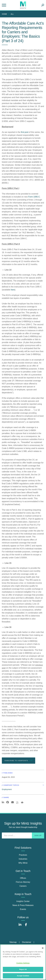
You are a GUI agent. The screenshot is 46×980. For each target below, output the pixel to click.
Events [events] (23, 909)
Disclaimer (27, 942)
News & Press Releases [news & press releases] (23, 905)
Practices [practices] (23, 855)
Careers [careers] (23, 886)
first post (25, 132)
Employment (7, 789)
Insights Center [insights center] (23, 901)
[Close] (43, 948)
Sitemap (13, 942)
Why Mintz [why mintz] (23, 863)
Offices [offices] (23, 878)
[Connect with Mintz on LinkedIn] (20, 926)
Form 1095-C (34, 197)
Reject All (23, 969)
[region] (23, 962)
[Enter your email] (23, 835)
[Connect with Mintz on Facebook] (26, 926)
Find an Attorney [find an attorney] (23, 882)
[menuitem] (5, 14)
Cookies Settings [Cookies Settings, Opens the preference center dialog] (23, 963)
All (12, 14)
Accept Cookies (23, 976)
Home (4, 14)
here (13, 290)
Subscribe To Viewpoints (19, 760)
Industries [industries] (23, 859)
